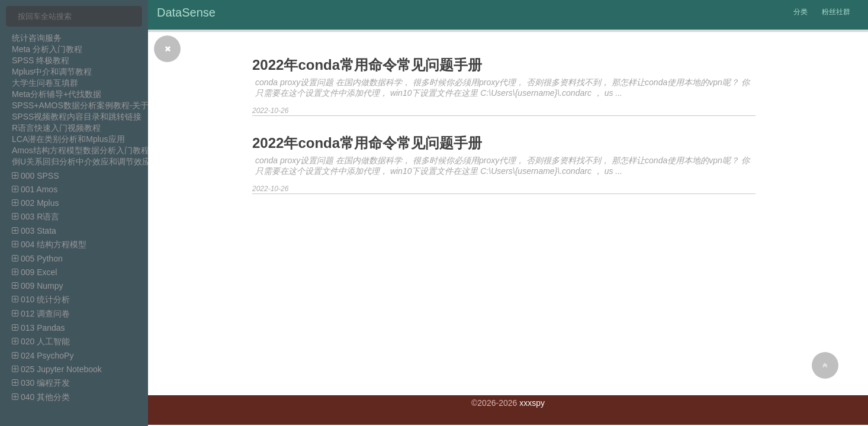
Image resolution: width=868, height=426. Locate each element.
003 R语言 (36, 217)
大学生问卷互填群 (45, 83)
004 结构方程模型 (49, 244)
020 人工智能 (41, 341)
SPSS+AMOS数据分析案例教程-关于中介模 (93, 105)
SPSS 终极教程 (41, 60)
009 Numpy (37, 286)
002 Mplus (35, 203)
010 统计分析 (41, 299)
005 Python (37, 259)
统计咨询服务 (37, 38)
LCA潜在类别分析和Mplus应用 (68, 139)
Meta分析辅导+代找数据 (57, 94)
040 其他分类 (41, 397)
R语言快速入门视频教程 (56, 128)
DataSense (186, 12)
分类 (801, 12)
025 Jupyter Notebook (57, 369)
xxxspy (532, 403)
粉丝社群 (836, 12)
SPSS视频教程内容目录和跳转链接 (77, 117)
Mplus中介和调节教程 (52, 72)
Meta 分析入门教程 (47, 49)
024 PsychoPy (43, 356)
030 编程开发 (41, 383)
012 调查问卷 (41, 314)
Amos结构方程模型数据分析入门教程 (81, 150)
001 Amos (35, 189)
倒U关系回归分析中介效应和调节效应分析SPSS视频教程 (117, 162)
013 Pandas (38, 328)
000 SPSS (36, 176)
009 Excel (34, 272)
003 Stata (34, 231)
